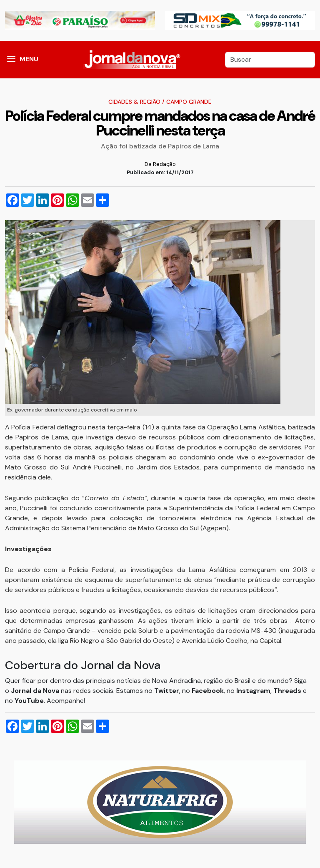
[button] (11, 60)
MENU (29, 59)
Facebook (208, 691)
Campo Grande (189, 102)
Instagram (253, 691)
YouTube (29, 701)
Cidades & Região (134, 102)
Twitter (167, 691)
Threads (288, 691)
